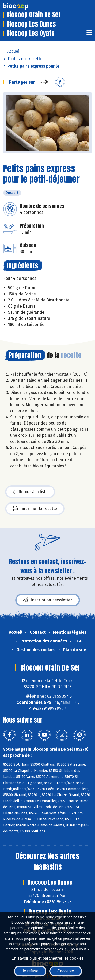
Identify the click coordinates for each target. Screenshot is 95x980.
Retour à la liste (30, 492)
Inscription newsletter (48, 600)
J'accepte (66, 971)
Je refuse (30, 971)
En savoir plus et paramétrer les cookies (48, 958)
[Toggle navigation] (89, 34)
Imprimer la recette (35, 509)
